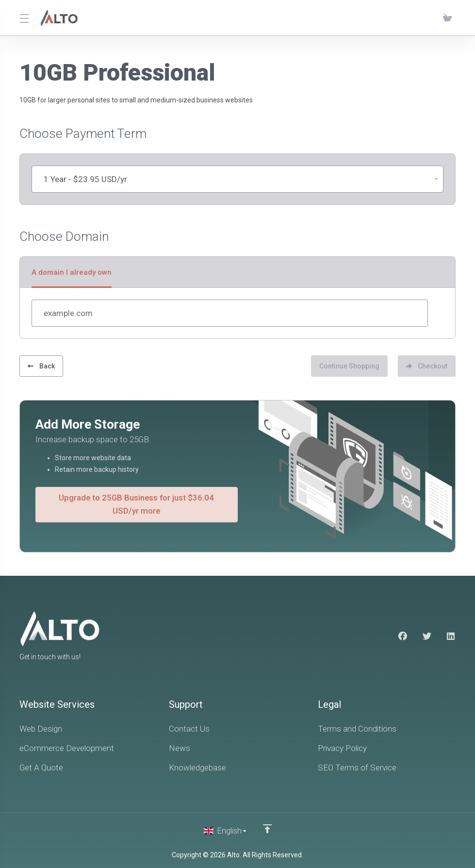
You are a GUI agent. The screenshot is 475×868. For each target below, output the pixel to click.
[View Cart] (447, 18)
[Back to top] (268, 828)
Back (41, 365)
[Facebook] (403, 636)
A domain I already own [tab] (72, 272)
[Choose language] (226, 830)
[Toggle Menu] (24, 18)
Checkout (427, 365)
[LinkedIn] (451, 636)
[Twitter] (427, 636)
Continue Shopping (346, 365)
